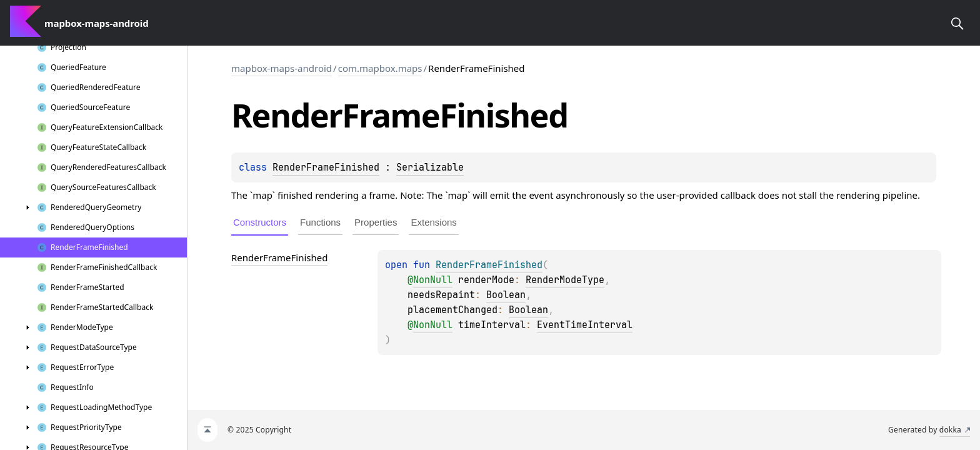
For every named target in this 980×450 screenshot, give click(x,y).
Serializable (430, 167)
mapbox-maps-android (282, 68)
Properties (376, 222)
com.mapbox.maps (380, 68)
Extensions (433, 222)
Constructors (260, 222)
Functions (320, 222)
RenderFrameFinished (326, 167)
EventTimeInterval (585, 325)
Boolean (506, 295)
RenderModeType (565, 280)
